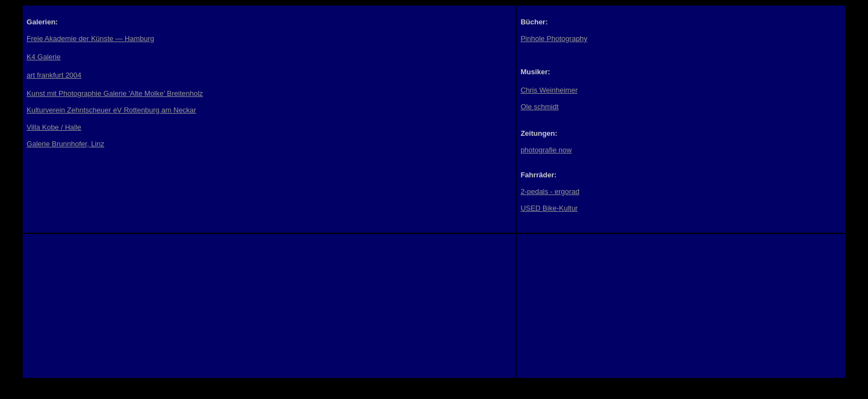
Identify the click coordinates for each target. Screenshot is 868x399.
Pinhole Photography (554, 39)
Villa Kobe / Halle (54, 127)
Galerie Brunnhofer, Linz (65, 144)
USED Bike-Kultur (549, 208)
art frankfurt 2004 (54, 75)
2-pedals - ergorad (550, 191)
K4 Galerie (43, 57)
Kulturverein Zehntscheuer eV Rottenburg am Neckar (111, 110)
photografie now (546, 150)
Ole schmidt (539, 107)
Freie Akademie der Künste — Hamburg (91, 39)
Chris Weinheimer (549, 90)
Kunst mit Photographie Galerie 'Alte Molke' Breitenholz (115, 93)
